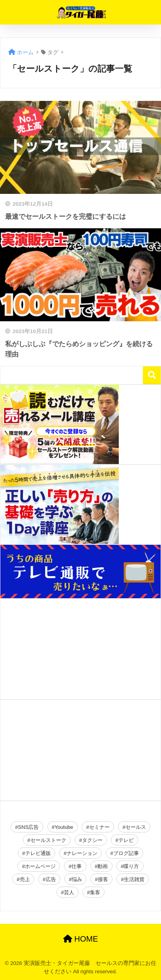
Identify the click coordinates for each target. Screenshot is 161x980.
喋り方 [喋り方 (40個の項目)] (131, 866)
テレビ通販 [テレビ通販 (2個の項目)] (38, 853)
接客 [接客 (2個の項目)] (103, 879)
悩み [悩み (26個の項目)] (77, 879)
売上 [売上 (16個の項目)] (25, 879)
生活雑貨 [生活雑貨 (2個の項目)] (134, 879)
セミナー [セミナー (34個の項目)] (99, 827)
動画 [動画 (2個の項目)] (103, 866)
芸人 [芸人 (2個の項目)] (69, 892)
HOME (81, 939)
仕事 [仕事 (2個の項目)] (77, 866)
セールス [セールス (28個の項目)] (136, 827)
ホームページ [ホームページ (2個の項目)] (40, 866)
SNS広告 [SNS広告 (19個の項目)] (29, 827)
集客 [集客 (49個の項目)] (95, 892)
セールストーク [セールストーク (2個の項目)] (48, 840)
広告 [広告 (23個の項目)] (51, 879)
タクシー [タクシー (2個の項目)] (92, 840)
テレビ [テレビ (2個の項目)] (126, 840)
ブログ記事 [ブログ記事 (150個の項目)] (126, 853)
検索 (152, 375)
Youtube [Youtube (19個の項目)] (64, 827)
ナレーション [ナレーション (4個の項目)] (82, 853)
